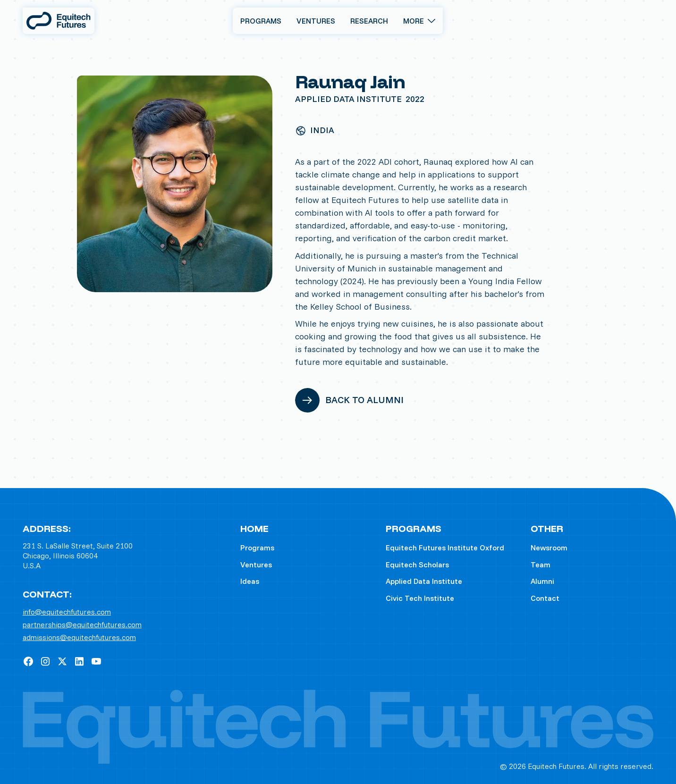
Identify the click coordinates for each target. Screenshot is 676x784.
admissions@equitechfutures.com (79, 637)
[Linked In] (79, 661)
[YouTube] (96, 661)
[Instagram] (45, 661)
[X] (62, 661)
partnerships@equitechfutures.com (82, 625)
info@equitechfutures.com (67, 612)
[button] (419, 21)
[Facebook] (28, 661)
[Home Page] (59, 21)
